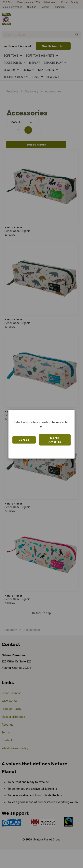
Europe (24, 440)
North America (55, 440)
